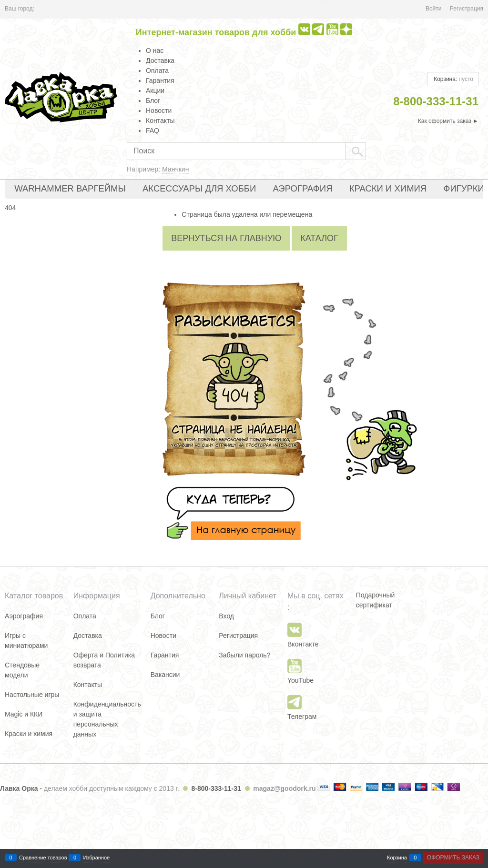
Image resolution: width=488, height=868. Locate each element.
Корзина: (453, 79)
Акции (155, 91)
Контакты (160, 121)
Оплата (157, 71)
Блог (153, 101)
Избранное (96, 858)
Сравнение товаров (43, 858)
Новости (159, 111)
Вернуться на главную (226, 238)
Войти (434, 9)
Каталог (319, 238)
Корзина (397, 858)
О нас (155, 50)
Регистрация (467, 9)
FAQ (152, 131)
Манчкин (175, 169)
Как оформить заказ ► (448, 121)
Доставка (160, 61)
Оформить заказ (453, 858)
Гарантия (160, 81)
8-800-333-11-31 (216, 788)
